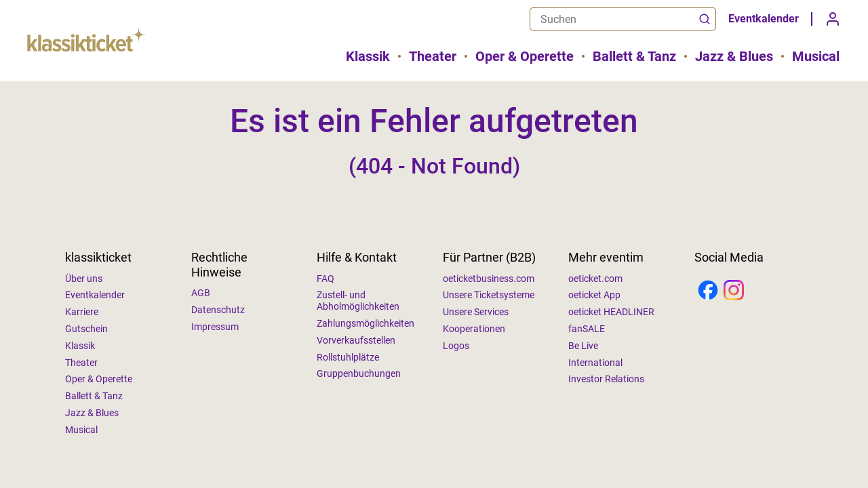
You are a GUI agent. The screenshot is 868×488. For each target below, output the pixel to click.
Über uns (84, 279)
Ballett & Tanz (634, 56)
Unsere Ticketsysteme (489, 295)
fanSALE (587, 329)
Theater (433, 56)
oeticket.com (595, 279)
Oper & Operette (525, 56)
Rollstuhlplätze (348, 357)
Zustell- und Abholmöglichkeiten (358, 301)
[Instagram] (734, 291)
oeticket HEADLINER (611, 312)
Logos (456, 346)
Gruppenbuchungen (359, 373)
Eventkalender (764, 19)
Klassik (368, 56)
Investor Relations (606, 379)
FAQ (325, 279)
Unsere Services (476, 312)
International (595, 363)
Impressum (215, 327)
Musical (816, 56)
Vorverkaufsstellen (356, 340)
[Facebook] (708, 291)
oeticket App (594, 295)
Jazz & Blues (734, 56)
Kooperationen (474, 329)
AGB (201, 293)
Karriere (82, 312)
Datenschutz (218, 310)
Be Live (583, 346)
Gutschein (86, 329)
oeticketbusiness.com (489, 279)
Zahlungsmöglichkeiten (366, 323)
